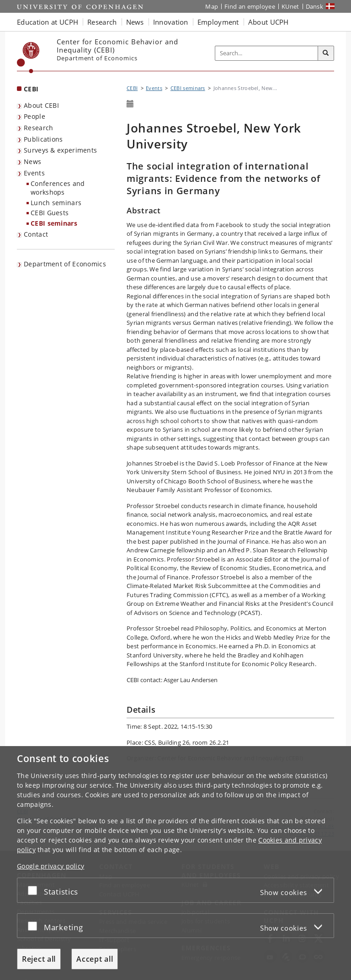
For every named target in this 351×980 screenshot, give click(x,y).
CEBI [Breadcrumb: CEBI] (132, 88)
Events (34, 173)
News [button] (135, 22)
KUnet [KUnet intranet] (290, 6)
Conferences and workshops (58, 188)
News (32, 162)
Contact (36, 234)
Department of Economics (65, 264)
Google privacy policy (51, 866)
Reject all (39, 959)
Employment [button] (218, 22)
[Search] (326, 53)
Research (38, 128)
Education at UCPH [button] (48, 22)
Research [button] (102, 22)
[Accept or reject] (35, 890)
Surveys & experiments (60, 150)
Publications (43, 139)
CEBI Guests (50, 213)
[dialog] (175, 863)
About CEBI (41, 105)
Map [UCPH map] (212, 6)
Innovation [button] (171, 22)
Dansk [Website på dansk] (315, 6)
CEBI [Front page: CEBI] (31, 89)
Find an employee (250, 6)
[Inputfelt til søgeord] (267, 53)
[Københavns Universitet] (28, 58)
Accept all (95, 959)
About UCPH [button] (269, 22)
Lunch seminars (56, 203)
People (35, 116)
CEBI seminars (54, 223)
